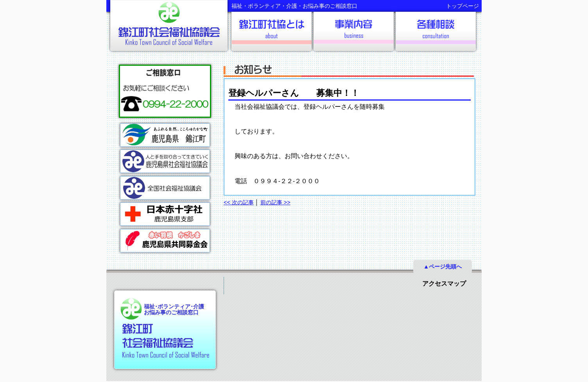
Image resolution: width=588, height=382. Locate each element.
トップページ (463, 6)
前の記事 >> (275, 202)
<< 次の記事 (239, 202)
